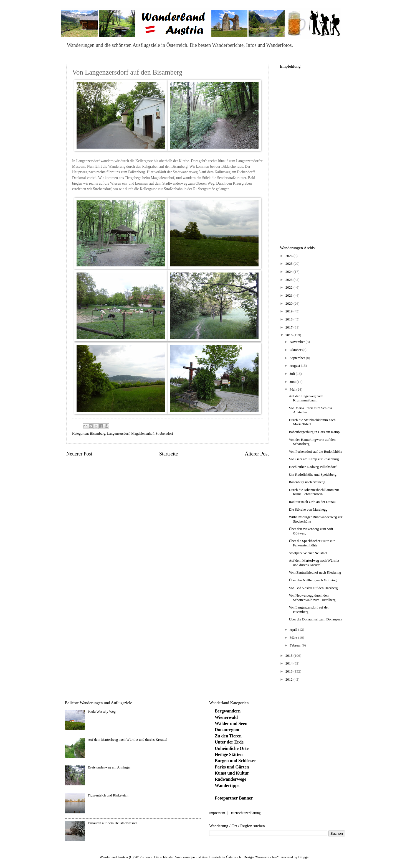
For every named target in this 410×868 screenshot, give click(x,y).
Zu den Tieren (228, 736)
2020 (289, 304)
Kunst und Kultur (232, 773)
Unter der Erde (229, 742)
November (298, 342)
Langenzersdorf (118, 434)
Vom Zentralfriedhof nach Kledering (315, 572)
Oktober (296, 350)
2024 (289, 272)
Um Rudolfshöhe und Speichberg (313, 475)
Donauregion (227, 730)
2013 (289, 671)
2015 (289, 656)
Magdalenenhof (142, 434)
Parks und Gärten (232, 767)
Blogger (304, 857)
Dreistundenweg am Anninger (109, 767)
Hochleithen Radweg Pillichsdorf (313, 467)
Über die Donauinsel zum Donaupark (315, 619)
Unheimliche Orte (232, 748)
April (294, 630)
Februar (296, 645)
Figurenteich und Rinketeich (108, 795)
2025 (289, 264)
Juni (293, 382)
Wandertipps (227, 786)
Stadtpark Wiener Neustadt (308, 553)
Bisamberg (98, 434)
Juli (293, 374)
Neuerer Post (79, 454)
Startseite (169, 454)
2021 (289, 296)
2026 (289, 256)
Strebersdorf (164, 434)
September (298, 358)
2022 (289, 287)
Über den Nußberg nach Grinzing (313, 580)
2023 (289, 280)
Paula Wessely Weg (102, 712)
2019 (289, 311)
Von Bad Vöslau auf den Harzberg (313, 588)
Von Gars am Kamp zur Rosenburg (314, 459)
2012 (289, 679)
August (295, 366)
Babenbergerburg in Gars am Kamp (314, 432)
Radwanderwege (231, 779)
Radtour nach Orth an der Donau (312, 502)
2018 (289, 319)
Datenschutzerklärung (245, 813)
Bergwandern (228, 711)
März (294, 638)
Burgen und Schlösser (235, 761)
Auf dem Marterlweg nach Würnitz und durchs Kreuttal (314, 563)
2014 (289, 663)
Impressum (217, 813)
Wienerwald (226, 717)
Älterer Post (257, 454)
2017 (289, 327)
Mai (293, 390)
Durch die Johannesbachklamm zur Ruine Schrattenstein (314, 492)
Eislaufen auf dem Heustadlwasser (112, 823)
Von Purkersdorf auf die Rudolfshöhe (315, 452)
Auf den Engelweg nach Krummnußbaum (306, 398)
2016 (289, 335)
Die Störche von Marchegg (308, 510)
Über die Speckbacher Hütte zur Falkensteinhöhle (312, 543)
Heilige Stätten (229, 754)
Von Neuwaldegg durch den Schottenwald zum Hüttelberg (312, 598)
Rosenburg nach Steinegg (307, 482)
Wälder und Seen (231, 723)
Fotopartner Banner (234, 798)
